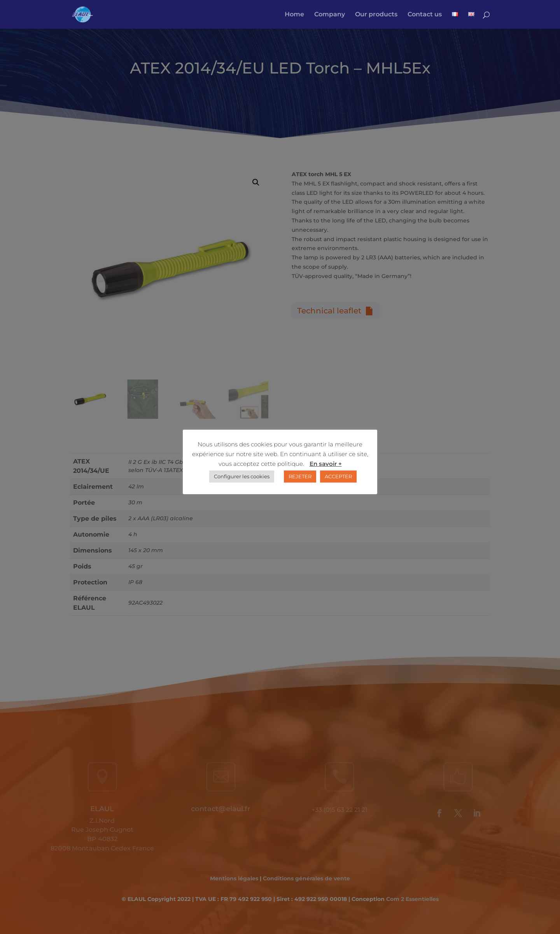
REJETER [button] (300, 476)
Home (294, 15)
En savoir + (326, 464)
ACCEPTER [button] (338, 476)
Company (330, 15)
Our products (376, 15)
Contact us (425, 15)
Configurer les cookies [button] (242, 476)
